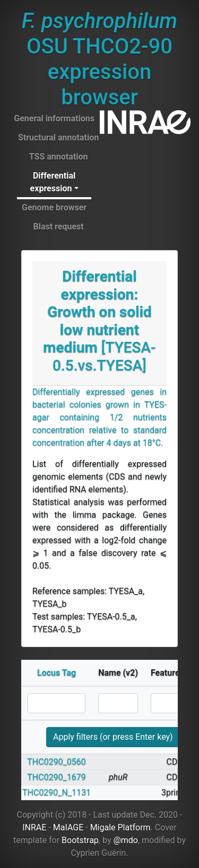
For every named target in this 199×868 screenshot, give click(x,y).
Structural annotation (58, 138)
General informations (54, 118)
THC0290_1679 (57, 777)
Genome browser (54, 207)
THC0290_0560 (57, 762)
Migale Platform (120, 827)
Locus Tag (57, 673)
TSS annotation (59, 157)
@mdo (126, 840)
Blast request (58, 227)
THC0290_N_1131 (57, 792)
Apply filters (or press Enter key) (113, 737)
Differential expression (53, 182)
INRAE (34, 827)
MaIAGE (68, 827)
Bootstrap (80, 840)
